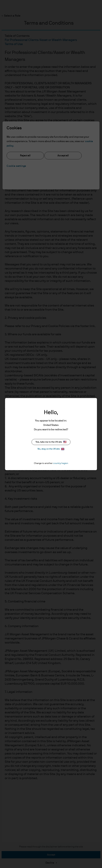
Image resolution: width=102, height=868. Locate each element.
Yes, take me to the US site (51, 442)
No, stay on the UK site (51, 449)
